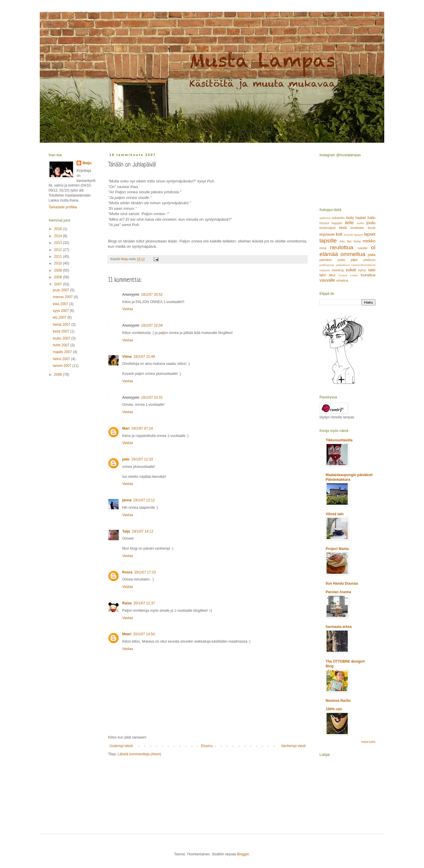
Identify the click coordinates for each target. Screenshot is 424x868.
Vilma (127, 357)
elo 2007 (60, 317)
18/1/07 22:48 (144, 357)
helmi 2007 (62, 359)
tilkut (332, 275)
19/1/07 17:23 (145, 572)
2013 (59, 243)
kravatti (348, 235)
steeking (338, 270)
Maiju (87, 163)
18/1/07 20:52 (152, 295)
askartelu (338, 218)
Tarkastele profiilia (63, 207)
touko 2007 (62, 338)
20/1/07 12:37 (144, 603)
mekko (369, 241)
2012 (59, 250)
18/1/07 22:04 (152, 325)
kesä (343, 228)
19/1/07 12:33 (142, 459)
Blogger (243, 854)
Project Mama (337, 549)
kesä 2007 (61, 331)
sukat (351, 270)
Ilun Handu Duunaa (342, 583)
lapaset (358, 235)
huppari (337, 223)
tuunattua (368, 275)
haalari (361, 218)
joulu (371, 223)
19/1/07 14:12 (142, 531)
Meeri (127, 634)
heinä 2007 (62, 325)
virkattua (342, 280)
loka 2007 (61, 304)
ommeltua (353, 254)
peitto (341, 260)
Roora (127, 572)
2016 (59, 229)
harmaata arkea (339, 627)
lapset (370, 234)
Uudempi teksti (121, 746)
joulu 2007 (61, 290)
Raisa (127, 603)
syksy (362, 270)
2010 (59, 263)
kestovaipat (328, 228)
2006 (59, 375)
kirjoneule (327, 235)
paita (372, 255)
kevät (372, 228)
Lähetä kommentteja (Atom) (139, 754)
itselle (360, 223)
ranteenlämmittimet (363, 265)
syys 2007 (61, 311)
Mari (126, 428)
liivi (349, 241)
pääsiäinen (343, 265)
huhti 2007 (61, 345)
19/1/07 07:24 (142, 428)
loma (357, 241)
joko (126, 459)
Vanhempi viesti (293, 746)
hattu (371, 218)
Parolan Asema (338, 592)
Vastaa (127, 309)
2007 (59, 284)
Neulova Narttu (338, 701)
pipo (354, 260)
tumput (343, 275)
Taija (126, 531)
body (350, 218)
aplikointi (325, 218)
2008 (59, 277)
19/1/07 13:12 (144, 500)
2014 (59, 236)
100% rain (334, 709)
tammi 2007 (62, 366)
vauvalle (327, 280)
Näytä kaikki (368, 742)
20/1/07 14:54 (144, 634)
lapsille (328, 241)
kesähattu (357, 228)
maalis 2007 (63, 352)
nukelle (362, 248)
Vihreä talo (335, 514)
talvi (323, 275)
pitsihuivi (369, 260)
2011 (59, 257)
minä (323, 248)
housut (324, 223)
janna (127, 500)
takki (372, 270)
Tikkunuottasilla (339, 440)
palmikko (326, 260)
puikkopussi (327, 265)
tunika (354, 275)
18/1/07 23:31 (152, 398)
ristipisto (325, 270)
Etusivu (207, 746)
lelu (342, 241)
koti (339, 234)
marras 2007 (63, 297)
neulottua (341, 247)
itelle (350, 223)
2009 (59, 270)
